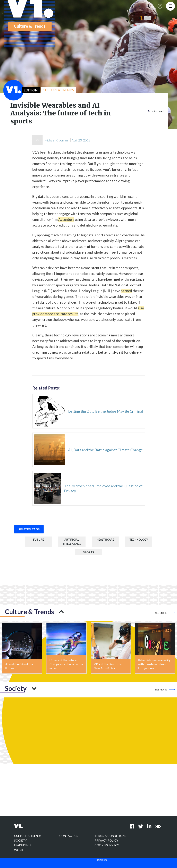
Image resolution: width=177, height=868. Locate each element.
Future (38, 540)
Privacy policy (106, 840)
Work (19, 850)
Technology (139, 540)
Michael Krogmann (57, 140)
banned (126, 291)
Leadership (23, 845)
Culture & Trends (28, 836)
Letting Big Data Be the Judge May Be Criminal (105, 411)
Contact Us (69, 836)
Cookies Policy (107, 845)
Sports (88, 552)
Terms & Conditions (110, 836)
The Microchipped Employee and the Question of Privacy (103, 488)
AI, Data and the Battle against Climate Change (105, 450)
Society (20, 840)
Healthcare (105, 540)
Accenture (66, 219)
